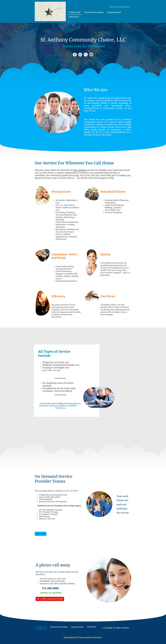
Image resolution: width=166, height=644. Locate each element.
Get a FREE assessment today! (50, 599)
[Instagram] (80, 55)
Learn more (41, 534)
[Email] (91, 55)
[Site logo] (50, 11)
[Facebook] (75, 55)
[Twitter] (86, 55)
